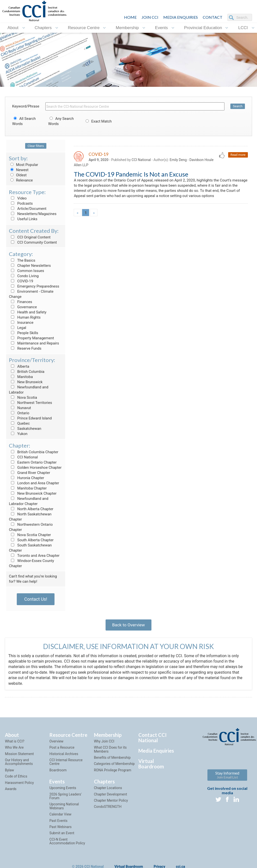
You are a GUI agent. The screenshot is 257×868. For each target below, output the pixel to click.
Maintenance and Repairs (34, 343)
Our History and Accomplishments (19, 764)
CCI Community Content (33, 242)
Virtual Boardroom (151, 765)
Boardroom (58, 772)
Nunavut (20, 408)
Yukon (18, 434)
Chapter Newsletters (30, 266)
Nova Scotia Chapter (30, 535)
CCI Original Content (30, 237)
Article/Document (28, 209)
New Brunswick (26, 382)
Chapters (43, 28)
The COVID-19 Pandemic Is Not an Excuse (131, 175)
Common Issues (26, 271)
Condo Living (24, 276)
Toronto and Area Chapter (34, 556)
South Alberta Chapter (31, 540)
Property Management (31, 338)
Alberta (19, 366)
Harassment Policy (19, 784)
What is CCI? (15, 743)
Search (238, 106)
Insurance (21, 323)
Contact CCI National (152, 739)
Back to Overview (128, 625)
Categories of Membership (114, 765)
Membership (127, 28)
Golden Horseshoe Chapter (35, 468)
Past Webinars (60, 829)
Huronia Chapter (27, 478)
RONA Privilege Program (113, 772)
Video (18, 198)
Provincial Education (203, 28)
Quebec (19, 423)
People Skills (24, 333)
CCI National (23, 457)
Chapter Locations (108, 790)
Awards (11, 791)
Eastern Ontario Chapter (33, 462)
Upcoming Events (63, 790)
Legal (18, 328)
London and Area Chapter (34, 483)
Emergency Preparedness (34, 286)
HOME (130, 17)
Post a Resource (62, 749)
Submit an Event (62, 835)
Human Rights (25, 317)
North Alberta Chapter (31, 509)
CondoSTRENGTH (108, 808)
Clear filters (36, 146)
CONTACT (213, 17)
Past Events (58, 822)
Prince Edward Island (30, 418)
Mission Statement (19, 755)
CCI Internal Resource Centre (66, 764)
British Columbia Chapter (34, 452)
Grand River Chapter (29, 473)
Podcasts (21, 203)
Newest (19, 170)
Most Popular (23, 165)
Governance (23, 307)
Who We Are (14, 749)
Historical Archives (64, 755)
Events (162, 28)
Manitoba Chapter (28, 488)
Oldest (18, 175)
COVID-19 (21, 281)
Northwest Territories (30, 403)
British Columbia (27, 372)
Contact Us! (36, 599)
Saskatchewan (25, 429)
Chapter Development (110, 796)
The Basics (22, 260)
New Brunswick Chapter (33, 493)
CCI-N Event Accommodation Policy (67, 843)
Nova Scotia (23, 398)
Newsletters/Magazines (33, 214)
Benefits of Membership (112, 759)
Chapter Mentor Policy (111, 802)
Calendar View (60, 816)
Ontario (19, 413)
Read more (238, 155)
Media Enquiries (181, 17)
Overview (56, 743)
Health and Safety (28, 312)
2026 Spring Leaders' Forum (65, 798)
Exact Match (98, 121)
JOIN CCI (150, 17)
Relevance (21, 180)
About (13, 28)
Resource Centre (84, 28)
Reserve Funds (25, 348)
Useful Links (23, 219)
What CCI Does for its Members (110, 751)
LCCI (243, 28)
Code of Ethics (16, 778)
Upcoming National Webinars (64, 808)
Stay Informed (227, 777)
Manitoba (21, 377)
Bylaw (9, 772)
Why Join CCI (104, 743)
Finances (20, 302)
